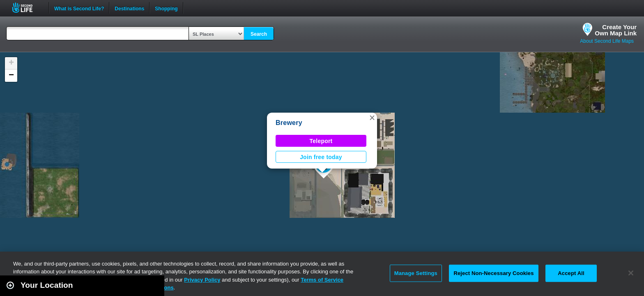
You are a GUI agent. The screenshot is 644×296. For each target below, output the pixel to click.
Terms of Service (322, 280)
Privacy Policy (202, 280)
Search (259, 34)
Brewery (289, 123)
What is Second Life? (79, 8)
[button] (372, 118)
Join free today (321, 157)
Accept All (571, 273)
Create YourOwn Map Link (616, 30)
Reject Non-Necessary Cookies (493, 273)
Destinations (129, 8)
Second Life (27, 8)
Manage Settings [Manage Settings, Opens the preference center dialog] (416, 273)
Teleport (321, 141)
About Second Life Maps (607, 41)
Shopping (166, 8)
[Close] (631, 273)
